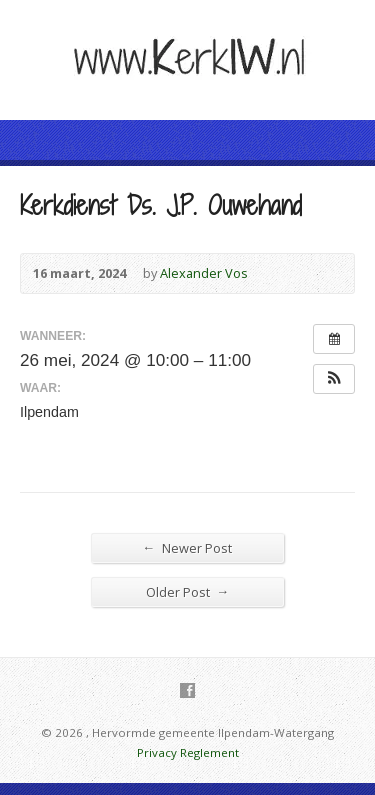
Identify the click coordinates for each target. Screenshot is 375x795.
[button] (334, 379)
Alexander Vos (204, 273)
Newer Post (188, 547)
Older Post (188, 591)
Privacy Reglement (188, 752)
